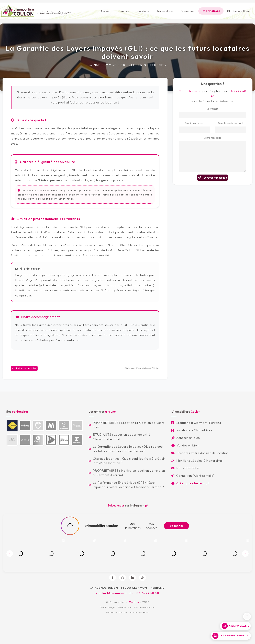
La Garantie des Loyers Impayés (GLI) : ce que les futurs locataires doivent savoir (126, 449)
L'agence (124, 11)
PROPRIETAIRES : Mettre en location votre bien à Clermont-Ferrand (127, 473)
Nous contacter (186, 468)
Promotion (188, 11)
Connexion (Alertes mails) (193, 476)
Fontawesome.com (145, 607)
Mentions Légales (187, 461)
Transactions (165, 11)
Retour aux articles (24, 368)
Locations (143, 11)
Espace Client (239, 11)
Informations (211, 11)
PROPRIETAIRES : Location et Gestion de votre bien (127, 425)
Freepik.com (125, 607)
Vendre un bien (185, 445)
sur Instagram (128, 505)
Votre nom (212, 109)
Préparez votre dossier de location (200, 453)
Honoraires (214, 461)
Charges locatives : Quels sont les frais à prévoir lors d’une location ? (127, 461)
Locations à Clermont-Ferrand (196, 423)
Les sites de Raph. (139, 612)
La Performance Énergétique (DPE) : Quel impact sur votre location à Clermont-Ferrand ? (126, 485)
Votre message (213, 138)
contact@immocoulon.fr (115, 593)
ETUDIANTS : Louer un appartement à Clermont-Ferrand (120, 437)
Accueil (106, 11)
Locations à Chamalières (192, 430)
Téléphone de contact (230, 123)
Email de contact (195, 123)
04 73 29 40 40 (148, 593)
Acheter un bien (186, 438)
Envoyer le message (212, 178)
